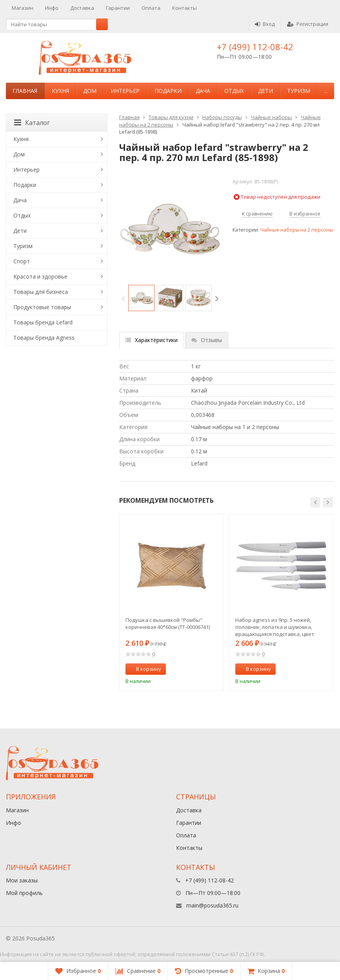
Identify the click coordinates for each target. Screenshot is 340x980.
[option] (141, 298)
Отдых (234, 91)
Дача (203, 91)
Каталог (32, 123)
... (326, 91)
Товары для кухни (171, 117)
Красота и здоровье (40, 276)
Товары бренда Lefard (43, 322)
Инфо (52, 8)
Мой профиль (24, 893)
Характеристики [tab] (152, 340)
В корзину (144, 669)
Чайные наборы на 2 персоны (297, 230)
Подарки (168, 91)
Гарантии (118, 8)
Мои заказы (22, 880)
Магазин (23, 8)
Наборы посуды (222, 117)
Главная (25, 91)
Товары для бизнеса (41, 292)
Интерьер (125, 91)
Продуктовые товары (42, 307)
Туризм (299, 91)
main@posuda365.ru (212, 905)
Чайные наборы (271, 117)
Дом (90, 91)
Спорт (22, 261)
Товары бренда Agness (44, 338)
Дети (265, 91)
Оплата (151, 8)
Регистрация (308, 24)
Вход (265, 24)
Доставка (82, 8)
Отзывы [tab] (207, 340)
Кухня (60, 91)
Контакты (185, 8)
